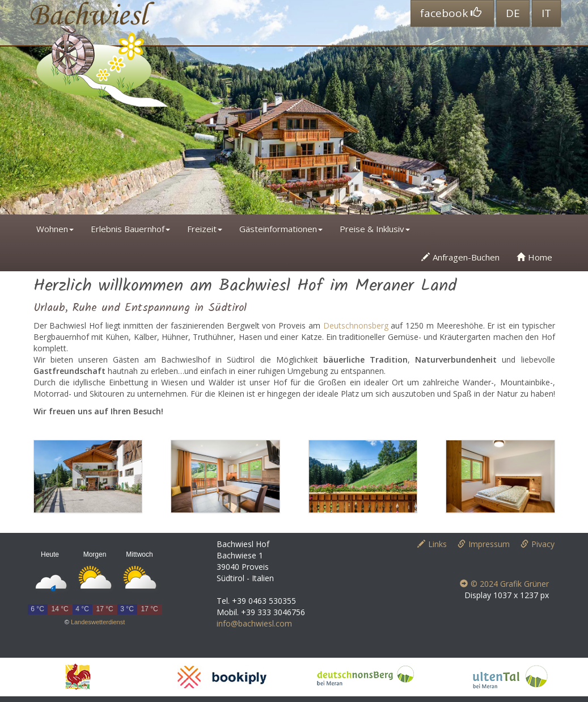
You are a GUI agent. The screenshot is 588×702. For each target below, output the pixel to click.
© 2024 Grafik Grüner (504, 584)
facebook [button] (451, 13)
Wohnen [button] (55, 229)
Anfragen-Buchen (460, 257)
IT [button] (546, 13)
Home (534, 257)
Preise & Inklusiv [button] (375, 229)
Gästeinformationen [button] (281, 229)
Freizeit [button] (205, 229)
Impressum (484, 544)
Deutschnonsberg (356, 325)
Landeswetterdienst (98, 622)
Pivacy (538, 544)
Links (432, 544)
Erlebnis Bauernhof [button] (130, 229)
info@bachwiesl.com (254, 623)
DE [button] (513, 13)
